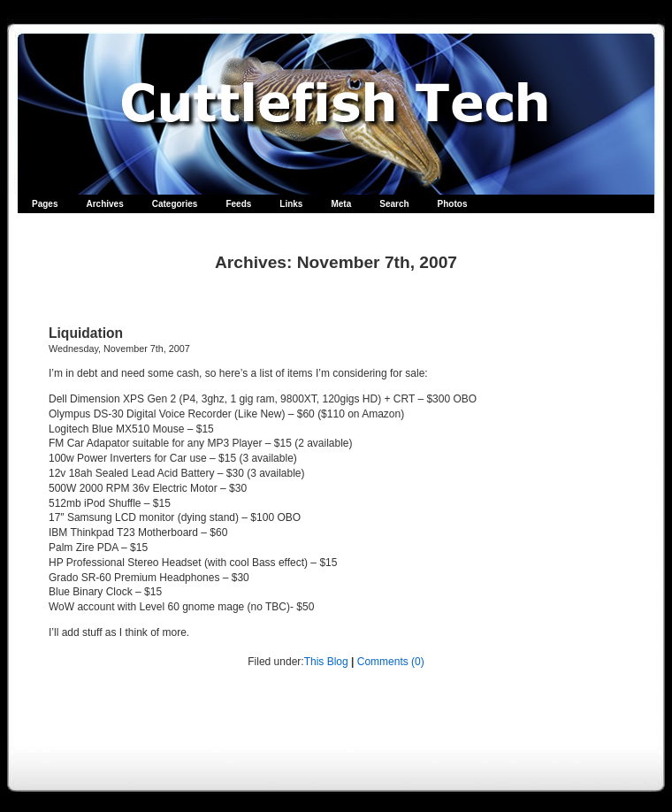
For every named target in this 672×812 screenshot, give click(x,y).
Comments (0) (391, 662)
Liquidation (86, 333)
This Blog (326, 662)
